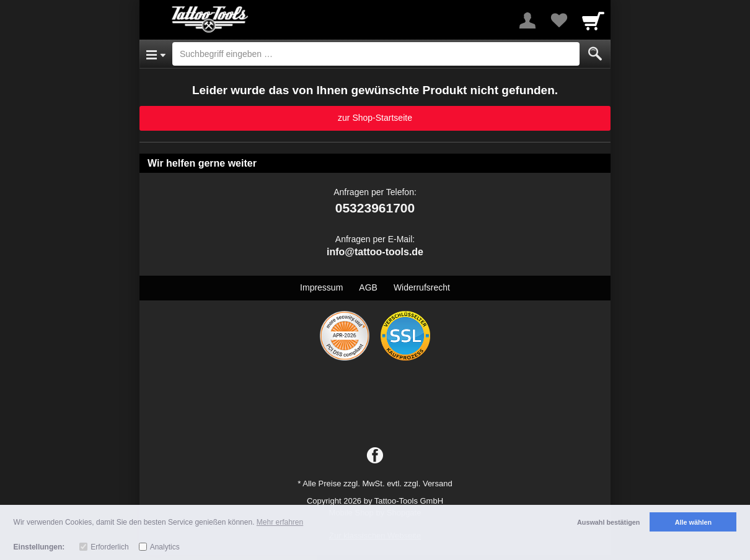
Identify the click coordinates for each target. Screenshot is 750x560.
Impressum (321, 287)
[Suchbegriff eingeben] (376, 54)
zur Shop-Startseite (375, 118)
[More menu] (527, 20)
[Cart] (593, 20)
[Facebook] (375, 456)
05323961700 (375, 208)
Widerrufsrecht (422, 287)
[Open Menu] (156, 54)
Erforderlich (109, 547)
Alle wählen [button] (693, 522)
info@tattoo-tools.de (375, 252)
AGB (368, 287)
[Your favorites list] (558, 20)
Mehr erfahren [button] (280, 522)
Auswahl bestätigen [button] (608, 522)
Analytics (165, 547)
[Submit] (595, 54)
